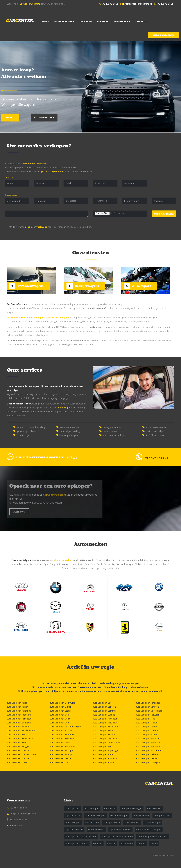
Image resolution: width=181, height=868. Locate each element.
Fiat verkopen (92, 822)
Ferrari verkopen (96, 829)
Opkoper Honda (141, 815)
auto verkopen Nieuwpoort (106, 727)
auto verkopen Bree (17, 742)
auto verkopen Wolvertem (149, 750)
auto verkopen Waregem (148, 738)
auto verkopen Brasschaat (20, 738)
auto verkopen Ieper (60, 742)
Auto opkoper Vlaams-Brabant (153, 836)
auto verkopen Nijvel (103, 731)
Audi (76, 560)
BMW (82, 560)
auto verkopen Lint (102, 703)
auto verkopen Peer (102, 746)
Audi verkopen (154, 808)
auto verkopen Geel (60, 715)
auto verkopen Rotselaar (148, 703)
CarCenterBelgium (30, 4)
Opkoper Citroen (162, 815)
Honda (129, 560)
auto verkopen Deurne (18, 758)
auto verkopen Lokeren (104, 707)
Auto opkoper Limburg (77, 844)
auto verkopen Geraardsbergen (65, 727)
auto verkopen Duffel (60, 707)
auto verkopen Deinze (18, 750)
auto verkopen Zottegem (148, 762)
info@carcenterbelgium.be (137, 4)
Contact (141, 22)
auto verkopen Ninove (104, 735)
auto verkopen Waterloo (148, 742)
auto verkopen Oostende (105, 738)
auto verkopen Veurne (147, 735)
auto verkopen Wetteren (148, 746)
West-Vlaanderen (107, 687)
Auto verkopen (64, 22)
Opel (46, 564)
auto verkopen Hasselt (61, 731)
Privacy (154, 844)
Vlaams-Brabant (140, 687)
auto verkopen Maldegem (105, 719)
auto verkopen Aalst (17, 703)
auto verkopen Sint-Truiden (149, 711)
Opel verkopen (132, 822)
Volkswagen (127, 564)
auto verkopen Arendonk (19, 715)
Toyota (116, 564)
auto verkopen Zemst (146, 758)
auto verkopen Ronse (103, 762)
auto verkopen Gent (60, 723)
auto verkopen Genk (60, 719)
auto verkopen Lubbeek (104, 715)
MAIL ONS (19, 512)
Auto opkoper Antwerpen (149, 829)
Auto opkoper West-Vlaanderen (117, 836)
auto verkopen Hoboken (62, 738)
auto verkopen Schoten (147, 707)
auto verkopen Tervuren (148, 715)
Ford (114, 560)
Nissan (39, 564)
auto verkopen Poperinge (105, 750)
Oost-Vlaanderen (87, 687)
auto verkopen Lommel (104, 711)
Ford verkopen (73, 822)
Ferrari (121, 560)
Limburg (123, 687)
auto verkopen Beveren (18, 727)
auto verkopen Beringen (19, 723)
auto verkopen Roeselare (105, 758)
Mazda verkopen (153, 822)
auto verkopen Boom (17, 735)
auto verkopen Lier (59, 762)
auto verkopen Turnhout (148, 731)
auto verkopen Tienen (147, 723)
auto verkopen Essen (60, 711)
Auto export (97, 327)
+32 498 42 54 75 (110, 4)
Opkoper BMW (73, 815)
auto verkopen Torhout (147, 727)
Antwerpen (70, 687)
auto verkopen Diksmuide (63, 703)
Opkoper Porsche (74, 829)
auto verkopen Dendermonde (22, 754)
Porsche (64, 564)
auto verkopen (75, 340)
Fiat (108, 560)
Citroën (90, 560)
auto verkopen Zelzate (147, 754)
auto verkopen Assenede (19, 719)
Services (103, 22)
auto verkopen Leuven (61, 758)
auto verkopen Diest (17, 762)
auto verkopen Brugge (18, 746)
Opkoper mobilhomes (120, 829)
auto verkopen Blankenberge (21, 731)
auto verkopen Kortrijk (61, 754)
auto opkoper (16, 168)
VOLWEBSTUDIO (169, 855)
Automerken (122, 22)
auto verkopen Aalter (17, 707)
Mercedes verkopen (95, 815)
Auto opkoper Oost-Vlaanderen (81, 836)
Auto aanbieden (163, 35)
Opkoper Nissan (112, 822)
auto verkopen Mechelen (105, 723)
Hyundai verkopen (119, 815)
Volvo (138, 564)
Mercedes (17, 564)
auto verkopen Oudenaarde (106, 742)
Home (46, 22)
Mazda (165, 560)
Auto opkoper (73, 808)
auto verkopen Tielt (145, 719)
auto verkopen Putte (103, 754)
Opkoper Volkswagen (132, 808)
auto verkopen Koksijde (62, 750)
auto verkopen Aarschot (19, 711)
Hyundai (138, 560)
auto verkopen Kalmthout (63, 746)
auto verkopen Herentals (62, 735)
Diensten (86, 22)
